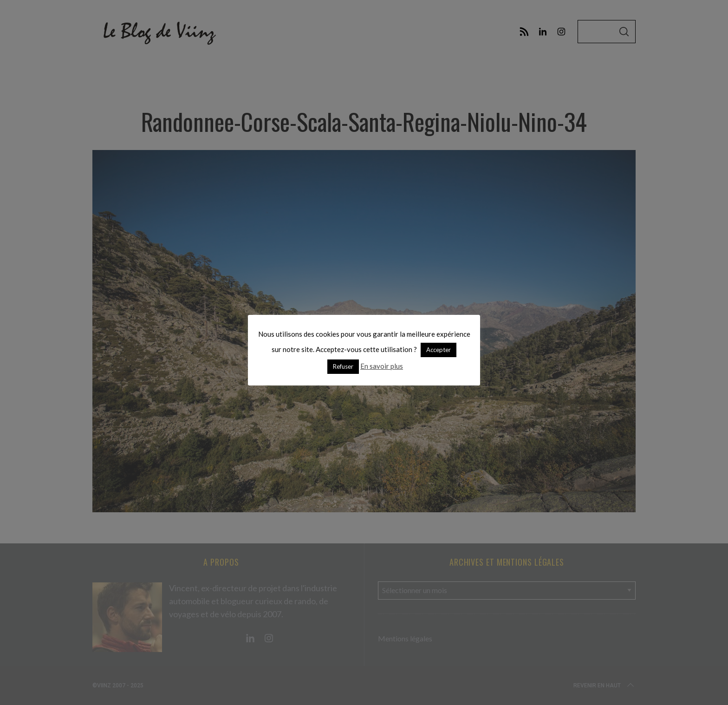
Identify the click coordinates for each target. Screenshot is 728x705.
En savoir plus (382, 366)
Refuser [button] (343, 366)
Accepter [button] (439, 350)
